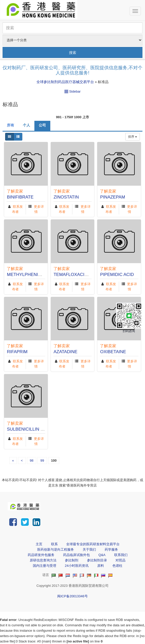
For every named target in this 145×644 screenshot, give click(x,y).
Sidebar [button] (72, 91)
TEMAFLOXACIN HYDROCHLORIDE (90, 275)
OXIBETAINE (113, 352)
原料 (101, 566)
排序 (133, 137)
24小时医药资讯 (76, 566)
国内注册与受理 (45, 566)
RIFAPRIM (17, 352)
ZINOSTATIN (66, 197)
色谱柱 (117, 566)
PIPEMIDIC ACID (117, 275)
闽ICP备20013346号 (72, 596)
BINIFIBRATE (20, 197)
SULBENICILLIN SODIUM (32, 429)
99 (42, 460)
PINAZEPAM (113, 197)
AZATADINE (66, 352)
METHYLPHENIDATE (28, 275)
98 (32, 460)
